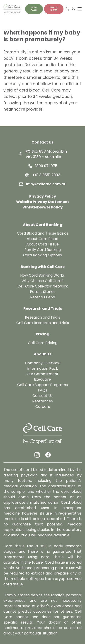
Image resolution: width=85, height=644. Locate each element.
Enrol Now (54, 9)
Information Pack (43, 368)
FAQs (42, 390)
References (42, 401)
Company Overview (43, 363)
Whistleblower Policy (42, 207)
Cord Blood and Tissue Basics (43, 233)
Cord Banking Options (42, 255)
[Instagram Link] (37, 455)
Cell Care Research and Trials (43, 323)
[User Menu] (73, 9)
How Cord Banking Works (42, 275)
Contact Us (42, 142)
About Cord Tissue (42, 244)
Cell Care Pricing (43, 343)
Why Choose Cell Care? (42, 281)
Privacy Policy (43, 196)
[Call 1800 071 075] (68, 9)
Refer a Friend (43, 297)
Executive (42, 379)
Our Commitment (43, 374)
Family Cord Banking (43, 250)
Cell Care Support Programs (42, 385)
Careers (43, 407)
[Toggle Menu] (80, 9)
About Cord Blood (42, 239)
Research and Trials (42, 317)
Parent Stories (43, 292)
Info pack (34, 9)
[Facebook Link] (48, 455)
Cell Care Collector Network (43, 286)
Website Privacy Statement (43, 202)
